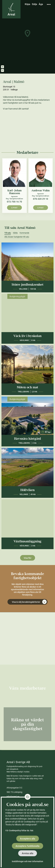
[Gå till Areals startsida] (11, 9)
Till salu (8, 233)
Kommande (24, 233)
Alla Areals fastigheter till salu (17, 237)
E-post (14, 208)
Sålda (15, 233)
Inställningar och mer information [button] (27, 861)
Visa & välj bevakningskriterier (29, 602)
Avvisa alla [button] (28, 853)
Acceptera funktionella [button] (27, 846)
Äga (41, 4)
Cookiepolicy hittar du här (21, 830)
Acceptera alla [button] (28, 839)
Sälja (34, 4)
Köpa (27, 4)
